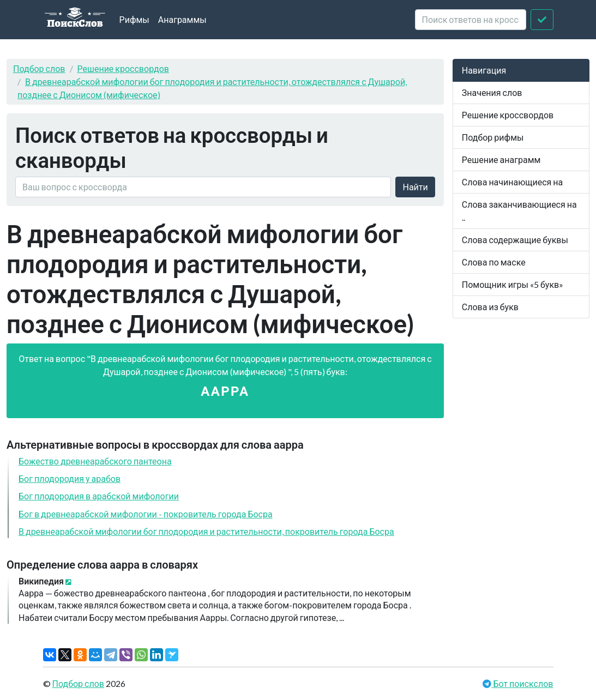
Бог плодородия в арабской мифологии (99, 496)
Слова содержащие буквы (515, 240)
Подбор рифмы (493, 137)
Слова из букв (490, 307)
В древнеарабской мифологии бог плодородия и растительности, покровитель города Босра (206, 531)
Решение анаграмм (501, 159)
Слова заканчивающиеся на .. (519, 211)
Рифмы (134, 19)
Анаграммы (182, 19)
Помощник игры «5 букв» (513, 284)
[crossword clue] (471, 20)
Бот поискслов (522, 683)
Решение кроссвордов (123, 68)
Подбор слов (39, 68)
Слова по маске (494, 262)
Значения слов (492, 92)
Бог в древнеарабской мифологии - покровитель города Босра (146, 514)
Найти (415, 187)
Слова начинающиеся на (513, 182)
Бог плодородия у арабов (70, 478)
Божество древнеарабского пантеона (95, 461)
